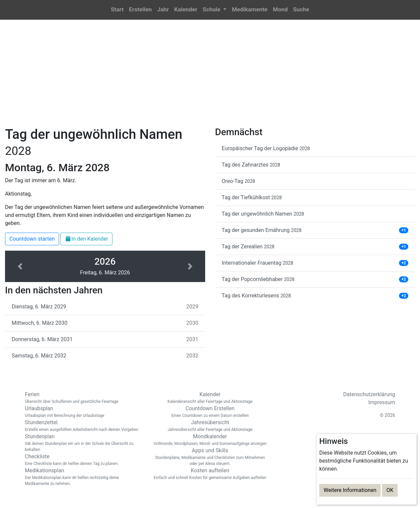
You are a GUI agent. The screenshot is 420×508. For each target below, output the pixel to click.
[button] (215, 10)
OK (390, 490)
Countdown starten (32, 239)
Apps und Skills (210, 457)
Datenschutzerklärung (369, 394)
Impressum (382, 402)
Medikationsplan (83, 477)
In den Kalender (86, 239)
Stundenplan (83, 443)
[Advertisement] (210, 77)
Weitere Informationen (350, 490)
